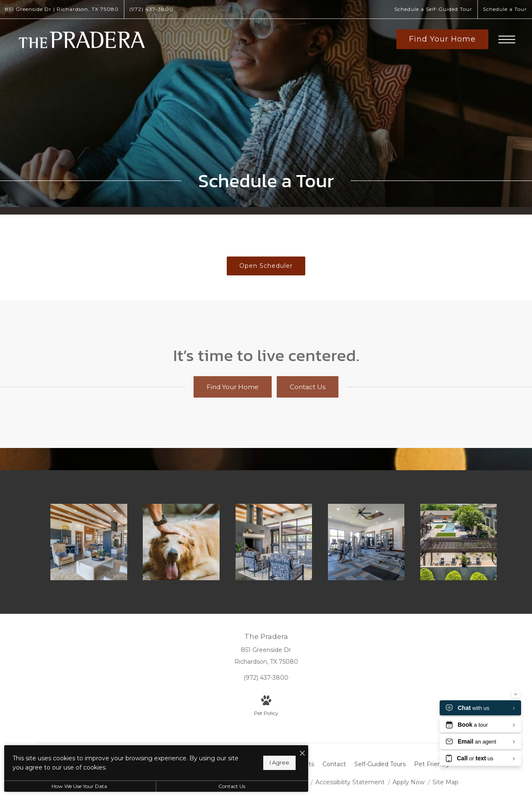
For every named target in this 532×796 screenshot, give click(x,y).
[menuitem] (299, 764)
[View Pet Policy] (266, 706)
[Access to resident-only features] (275, 542)
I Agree (269, 762)
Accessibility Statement (351, 781)
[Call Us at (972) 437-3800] (151, 9)
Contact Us (224, 786)
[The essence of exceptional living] (459, 542)
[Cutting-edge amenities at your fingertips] (367, 542)
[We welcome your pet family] (182, 542)
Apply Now (409, 781)
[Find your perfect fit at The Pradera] (90, 542)
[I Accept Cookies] (292, 754)
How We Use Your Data (77, 786)
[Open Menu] (507, 39)
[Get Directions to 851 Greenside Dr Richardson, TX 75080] (62, 9)
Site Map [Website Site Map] (446, 781)
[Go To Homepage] (82, 40)
